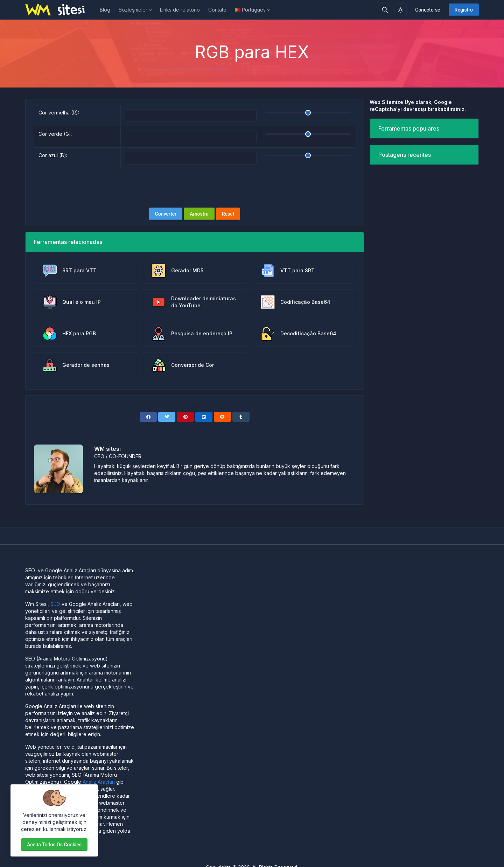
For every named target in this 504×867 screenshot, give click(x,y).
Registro (464, 10)
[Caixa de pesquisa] (385, 10)
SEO (55, 604)
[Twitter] (167, 417)
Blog (105, 10)
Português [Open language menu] (250, 10)
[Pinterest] (185, 417)
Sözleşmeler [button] (133, 10)
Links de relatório (180, 10)
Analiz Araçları (99, 782)
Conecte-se (428, 10)
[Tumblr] (241, 417)
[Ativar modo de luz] (400, 10)
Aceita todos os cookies (54, 845)
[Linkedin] (204, 417)
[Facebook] (148, 417)
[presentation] (195, 188)
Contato (217, 10)
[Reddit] (222, 417)
